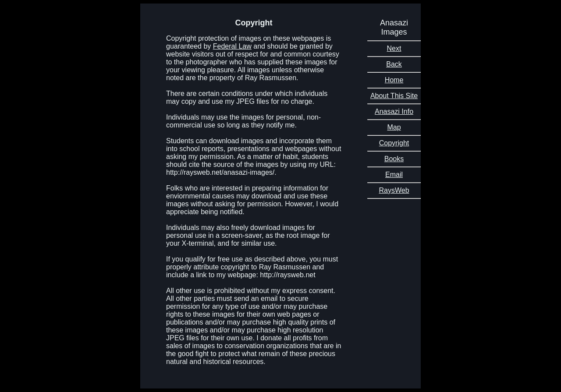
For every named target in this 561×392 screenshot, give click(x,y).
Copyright (394, 143)
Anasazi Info (394, 111)
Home (394, 80)
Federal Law (232, 46)
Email (394, 175)
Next (394, 48)
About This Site (394, 96)
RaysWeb (394, 190)
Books (394, 159)
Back (394, 64)
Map (394, 127)
